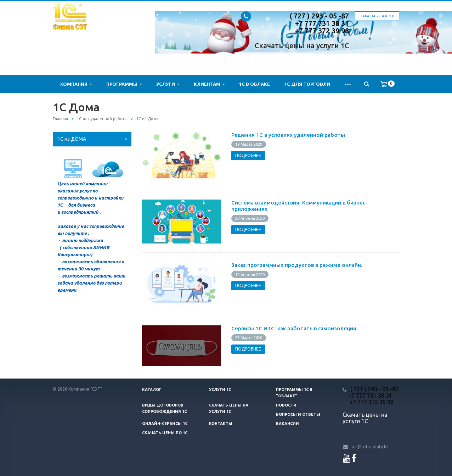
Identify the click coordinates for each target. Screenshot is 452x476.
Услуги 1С (220, 390)
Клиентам (209, 84)
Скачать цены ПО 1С (165, 433)
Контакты (221, 424)
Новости (286, 405)
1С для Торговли (307, 84)
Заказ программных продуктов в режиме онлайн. (297, 265)
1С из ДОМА (72, 139)
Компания (76, 84)
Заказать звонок (377, 16)
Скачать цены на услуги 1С (302, 46)
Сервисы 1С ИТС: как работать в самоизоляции (294, 328)
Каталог (152, 390)
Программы (124, 84)
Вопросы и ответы (298, 414)
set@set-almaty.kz (370, 447)
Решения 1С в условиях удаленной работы (288, 135)
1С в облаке (255, 84)
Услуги (168, 84)
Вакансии (287, 424)
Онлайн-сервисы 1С (165, 424)
